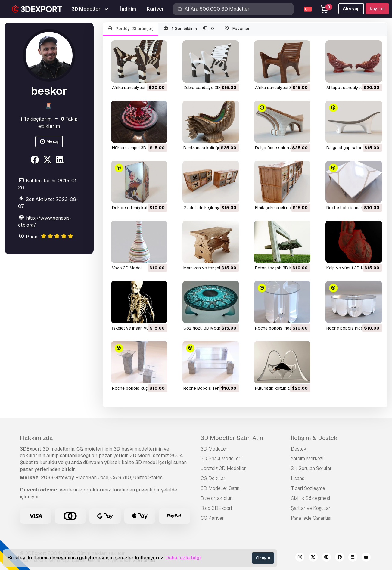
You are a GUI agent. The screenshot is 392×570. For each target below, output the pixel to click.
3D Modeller (214, 449)
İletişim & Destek (314, 438)
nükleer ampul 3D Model (136, 148)
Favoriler (237, 29)
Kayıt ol (377, 9)
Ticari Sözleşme (308, 488)
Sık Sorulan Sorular (311, 468)
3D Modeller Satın (220, 488)
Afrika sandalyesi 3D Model (281, 88)
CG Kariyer (212, 518)
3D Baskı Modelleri (221, 458)
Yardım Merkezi (307, 458)
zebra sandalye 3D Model (208, 88)
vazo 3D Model (127, 268)
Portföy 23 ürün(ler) (131, 29)
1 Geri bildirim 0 (188, 29)
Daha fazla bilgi (183, 558)
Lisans (298, 478)
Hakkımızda (36, 438)
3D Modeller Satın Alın (232, 438)
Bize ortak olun (216, 498)
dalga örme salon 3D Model (282, 148)
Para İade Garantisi (311, 518)
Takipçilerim (36, 119)
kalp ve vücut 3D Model (350, 268)
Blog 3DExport (216, 508)
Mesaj (49, 142)
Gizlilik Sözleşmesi (310, 498)
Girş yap (351, 9)
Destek (299, 449)
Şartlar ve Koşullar (311, 508)
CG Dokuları (213, 478)
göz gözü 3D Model (203, 328)
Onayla (263, 558)
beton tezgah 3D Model (278, 268)
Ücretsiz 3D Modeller (223, 468)
